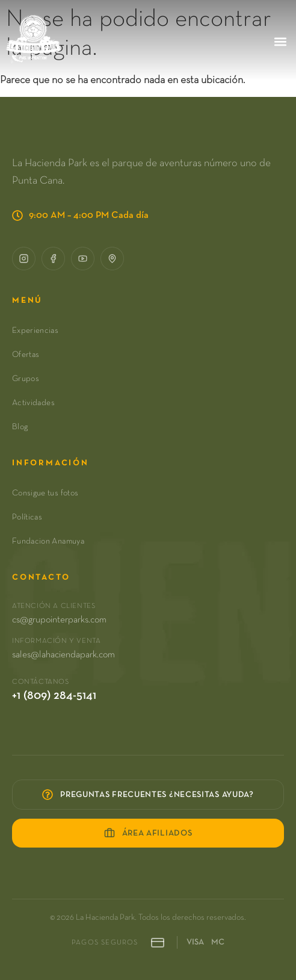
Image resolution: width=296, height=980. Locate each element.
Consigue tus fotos (45, 493)
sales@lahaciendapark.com (63, 655)
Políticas (27, 517)
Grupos (26, 379)
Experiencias (35, 330)
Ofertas (26, 355)
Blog (20, 427)
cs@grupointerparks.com (59, 620)
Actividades (33, 403)
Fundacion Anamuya (48, 541)
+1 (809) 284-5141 (54, 695)
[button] (280, 41)
